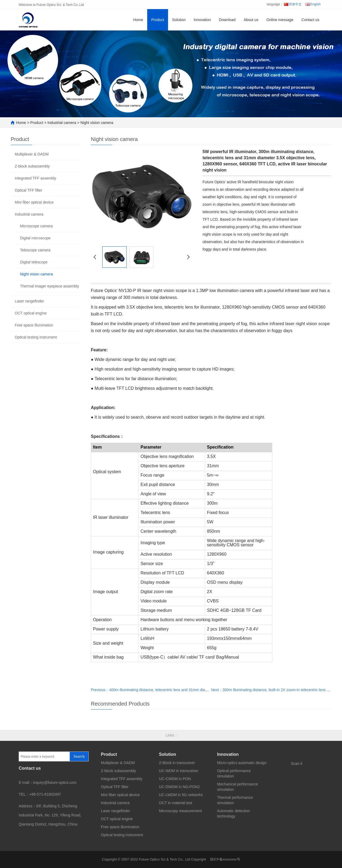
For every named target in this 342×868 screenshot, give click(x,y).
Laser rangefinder (29, 301)
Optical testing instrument (36, 337)
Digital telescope (34, 262)
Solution (179, 20)
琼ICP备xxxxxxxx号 (225, 859)
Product (158, 20)
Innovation (202, 20)
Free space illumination (34, 325)
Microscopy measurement (180, 811)
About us (251, 20)
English (313, 4)
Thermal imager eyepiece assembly (50, 286)
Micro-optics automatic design (242, 763)
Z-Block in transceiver (177, 763)
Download (227, 20)
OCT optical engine (31, 313)
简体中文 (293, 4)
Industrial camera (62, 123)
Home (138, 20)
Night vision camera (97, 123)
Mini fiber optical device (34, 202)
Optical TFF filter (28, 190)
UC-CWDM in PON (175, 779)
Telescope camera (35, 250)
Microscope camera (36, 226)
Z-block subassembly (32, 166)
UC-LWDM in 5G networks (181, 795)
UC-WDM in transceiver (179, 771)
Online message (280, 20)
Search (79, 756)
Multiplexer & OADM (32, 154)
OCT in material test (176, 803)
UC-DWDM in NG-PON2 (179, 787)
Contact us (310, 20)
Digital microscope (35, 238)
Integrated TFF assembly (35, 178)
